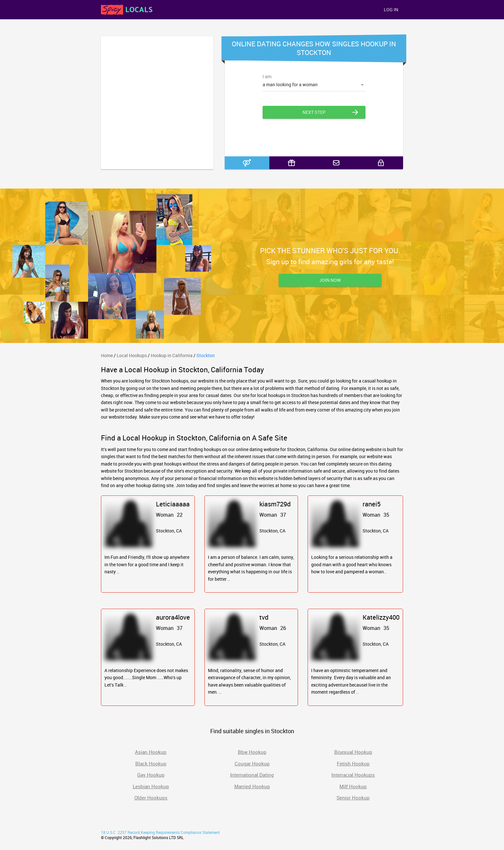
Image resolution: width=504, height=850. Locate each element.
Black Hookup (151, 763)
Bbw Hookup (252, 752)
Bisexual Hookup (353, 752)
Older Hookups (151, 798)
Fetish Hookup (353, 763)
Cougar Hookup (252, 763)
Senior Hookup (353, 798)
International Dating (252, 775)
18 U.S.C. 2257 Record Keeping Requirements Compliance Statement (160, 833)
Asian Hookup (151, 752)
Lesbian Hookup (151, 786)
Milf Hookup (353, 786)
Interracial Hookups (353, 775)
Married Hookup (252, 786)
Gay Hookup (151, 775)
